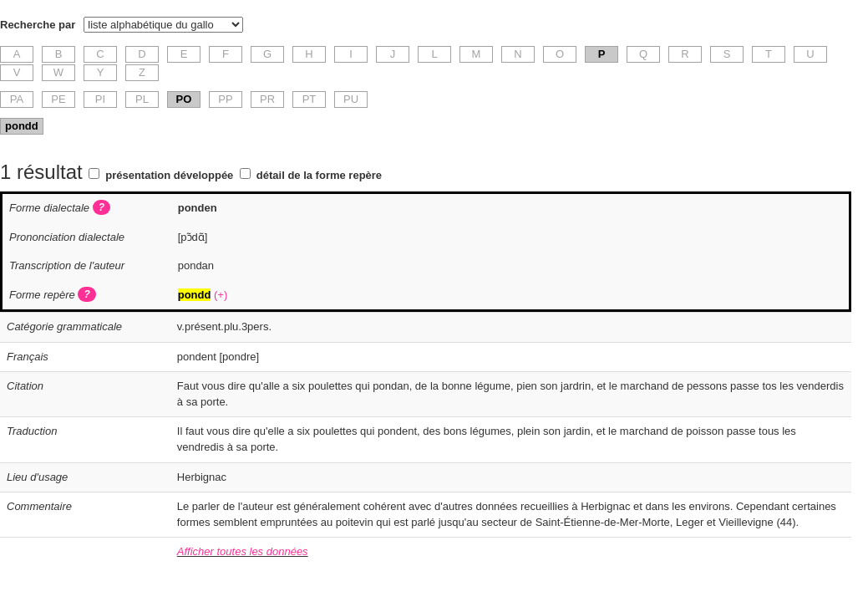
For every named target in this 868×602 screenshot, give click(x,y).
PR (267, 99)
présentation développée (169, 175)
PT (310, 99)
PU (351, 99)
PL (142, 99)
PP (225, 99)
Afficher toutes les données (243, 551)
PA (17, 99)
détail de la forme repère (319, 175)
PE (58, 99)
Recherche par (38, 25)
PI (100, 99)
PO (184, 99)
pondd (22, 126)
